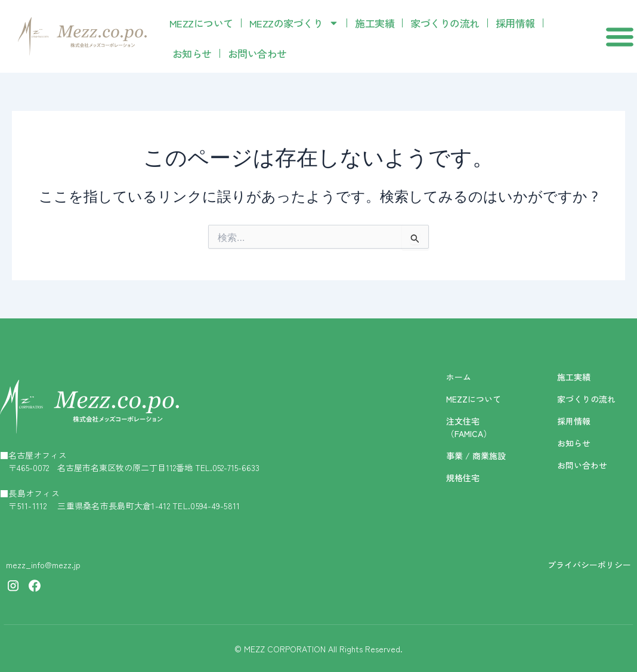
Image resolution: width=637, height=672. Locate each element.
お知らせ (192, 53)
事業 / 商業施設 (476, 456)
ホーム (459, 377)
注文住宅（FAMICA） (469, 427)
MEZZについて (201, 23)
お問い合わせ (257, 53)
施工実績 (375, 23)
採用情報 (515, 23)
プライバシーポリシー (589, 565)
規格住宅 (463, 478)
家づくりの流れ (445, 23)
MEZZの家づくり (294, 23)
